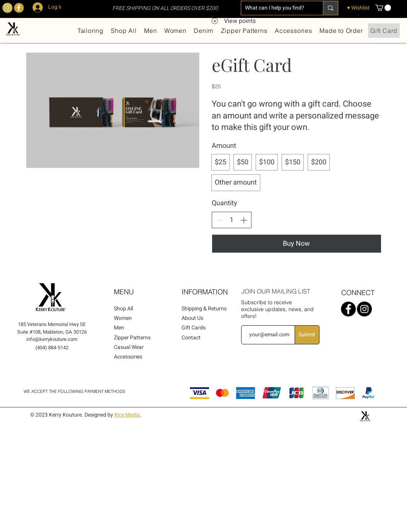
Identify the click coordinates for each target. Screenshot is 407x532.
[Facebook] (348, 309)
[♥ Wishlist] (358, 8)
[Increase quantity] (244, 220)
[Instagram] (364, 309)
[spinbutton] (232, 220)
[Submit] (307, 335)
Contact (191, 338)
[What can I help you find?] (276, 8)
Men (119, 328)
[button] (383, 8)
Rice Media (127, 415)
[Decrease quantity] (220, 220)
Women (123, 318)
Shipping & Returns (204, 309)
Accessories (128, 357)
